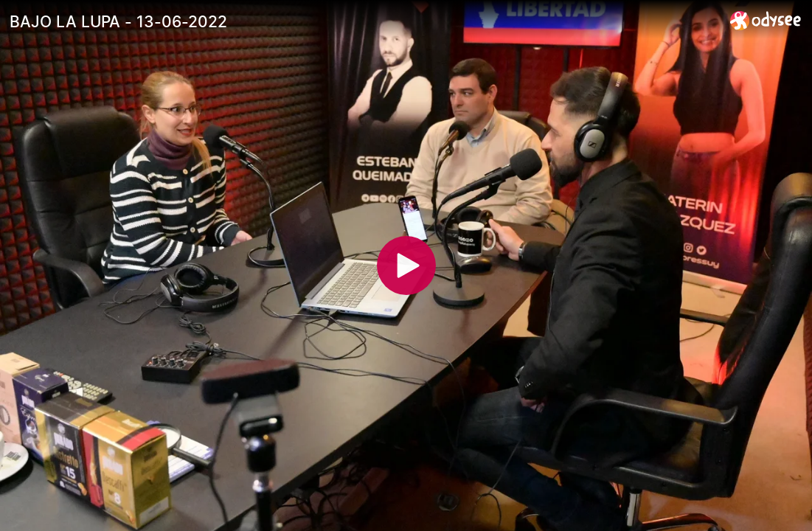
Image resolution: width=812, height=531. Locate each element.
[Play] (406, 265)
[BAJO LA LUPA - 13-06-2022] (364, 21)
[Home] (766, 20)
